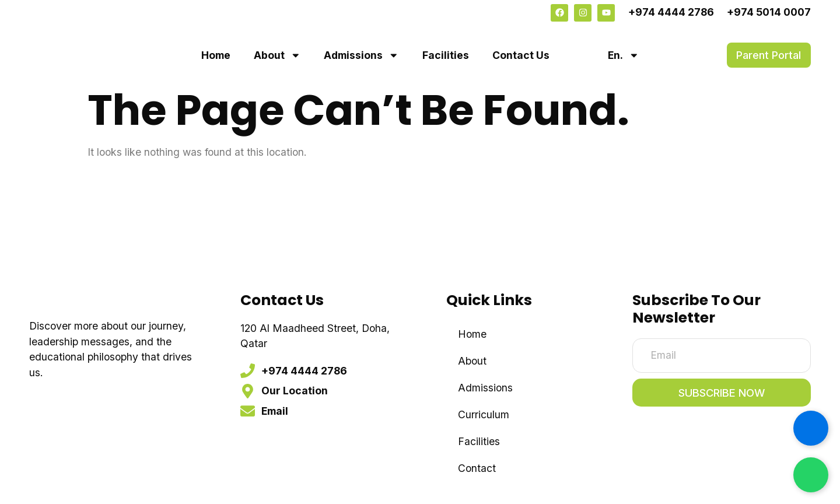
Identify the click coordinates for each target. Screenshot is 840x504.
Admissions (361, 55)
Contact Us (521, 55)
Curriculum (484, 414)
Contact (477, 468)
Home (216, 55)
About (277, 55)
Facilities (446, 55)
